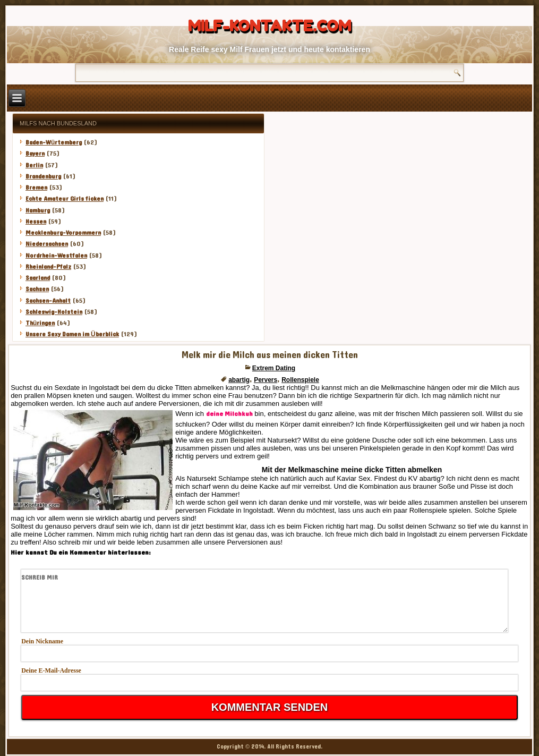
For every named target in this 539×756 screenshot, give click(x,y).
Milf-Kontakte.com (269, 26)
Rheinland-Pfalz (48, 267)
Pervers (266, 380)
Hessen (36, 222)
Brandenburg (43, 176)
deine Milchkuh (229, 414)
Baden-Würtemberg (54, 142)
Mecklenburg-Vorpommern (63, 233)
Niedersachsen (47, 244)
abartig (239, 380)
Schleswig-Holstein (54, 312)
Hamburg (38, 210)
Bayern (35, 154)
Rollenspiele (300, 380)
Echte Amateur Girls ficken (65, 199)
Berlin (34, 165)
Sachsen (37, 289)
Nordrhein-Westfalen (56, 256)
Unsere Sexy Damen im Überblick (72, 334)
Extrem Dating (274, 368)
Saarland (38, 278)
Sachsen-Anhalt (48, 301)
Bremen (36, 188)
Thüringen (40, 323)
